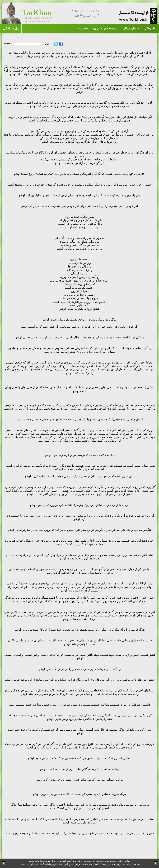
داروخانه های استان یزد (105, 28)
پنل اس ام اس (11, 29)
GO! (47, 44)
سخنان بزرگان (131, 28)
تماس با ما (82, 28)
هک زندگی (150, 28)
